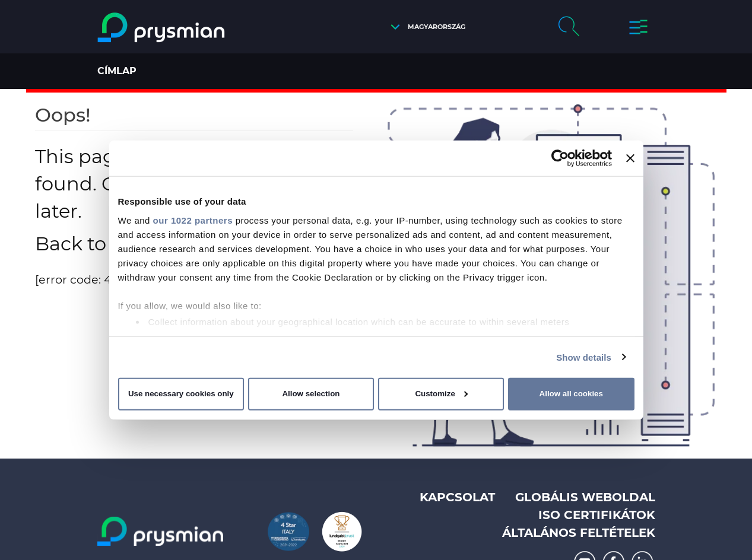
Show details (584, 357)
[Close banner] (630, 158)
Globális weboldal (585, 497)
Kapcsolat (457, 497)
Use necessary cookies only (181, 394)
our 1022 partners (193, 220)
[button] (425, 27)
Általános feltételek (579, 533)
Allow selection (311, 394)
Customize (441, 394)
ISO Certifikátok (597, 515)
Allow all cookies (571, 394)
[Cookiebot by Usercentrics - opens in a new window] (560, 158)
